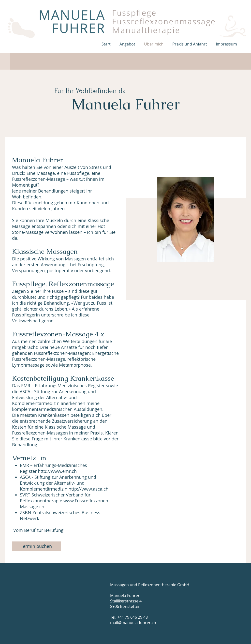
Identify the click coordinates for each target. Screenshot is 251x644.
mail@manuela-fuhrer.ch (133, 623)
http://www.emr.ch (57, 471)
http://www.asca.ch (89, 489)
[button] (128, 44)
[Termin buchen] (36, 546)
